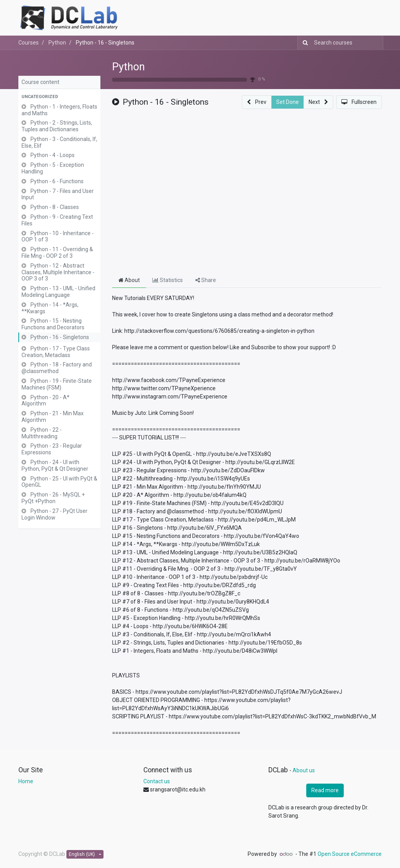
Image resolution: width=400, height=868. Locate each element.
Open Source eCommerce (350, 854)
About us (304, 770)
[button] (59, 97)
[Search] (304, 43)
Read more (325, 790)
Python (129, 67)
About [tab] (129, 280)
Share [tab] (206, 280)
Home (26, 781)
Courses (29, 43)
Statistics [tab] (168, 280)
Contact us (157, 781)
